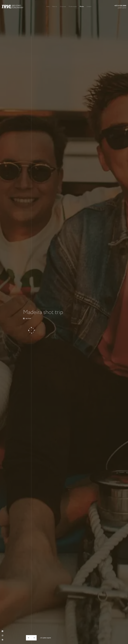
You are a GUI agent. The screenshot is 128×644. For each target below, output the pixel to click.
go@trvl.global (122, 8)
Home (48, 7)
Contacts (89, 7)
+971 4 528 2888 (120, 6)
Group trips (63, 7)
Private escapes (73, 7)
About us (55, 7)
